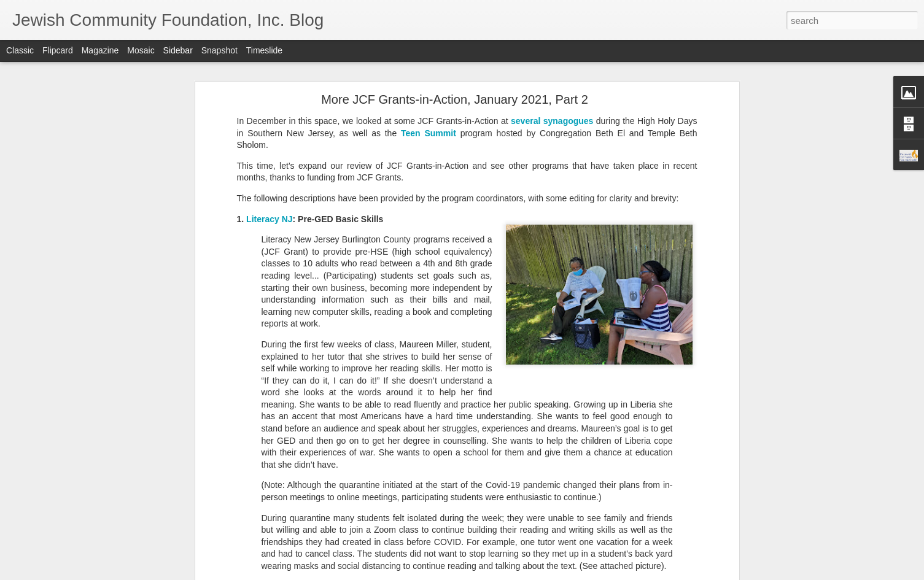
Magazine (100, 50)
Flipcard (58, 50)
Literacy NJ (269, 217)
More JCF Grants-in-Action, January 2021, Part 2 (455, 98)
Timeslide (264, 50)
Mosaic (141, 50)
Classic (20, 50)
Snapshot (219, 50)
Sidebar (178, 50)
